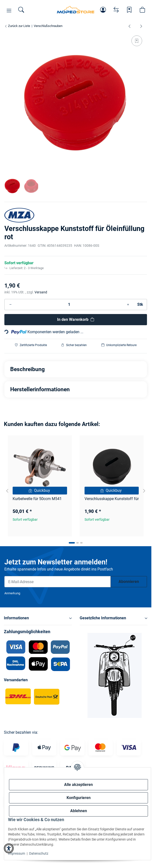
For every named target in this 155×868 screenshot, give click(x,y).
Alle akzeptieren (78, 785)
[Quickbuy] (40, 491)
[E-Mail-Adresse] (58, 582)
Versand (41, 292)
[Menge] (69, 305)
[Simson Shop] (76, 10)
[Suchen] (21, 10)
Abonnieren (129, 582)
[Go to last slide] (7, 491)
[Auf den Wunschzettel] (137, 41)
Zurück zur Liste (17, 26)
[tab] (72, 543)
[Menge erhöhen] (128, 305)
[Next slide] (144, 491)
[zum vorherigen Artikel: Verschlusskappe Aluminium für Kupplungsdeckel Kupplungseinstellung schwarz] (129, 26)
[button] (9, 11)
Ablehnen (79, 811)
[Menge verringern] (10, 305)
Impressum (17, 853)
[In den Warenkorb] (76, 320)
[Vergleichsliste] (116, 10)
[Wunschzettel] (129, 10)
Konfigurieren (79, 798)
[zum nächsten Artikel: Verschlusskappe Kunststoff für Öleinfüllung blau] (141, 26)
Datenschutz (39, 853)
